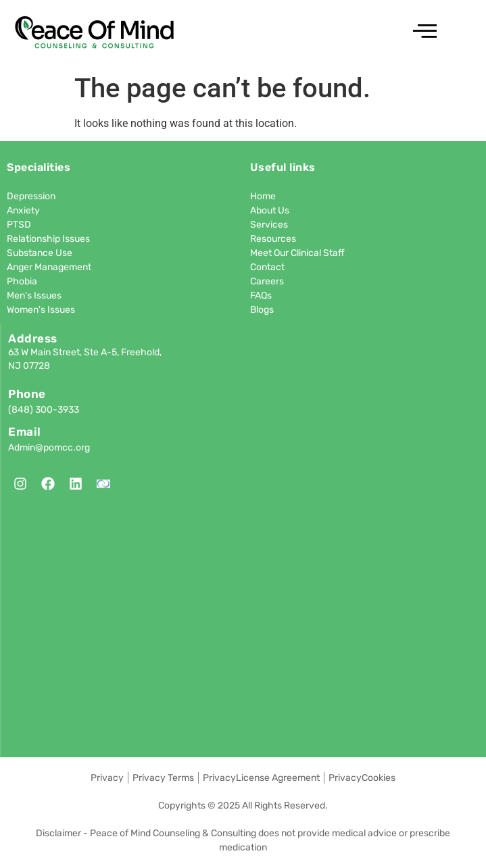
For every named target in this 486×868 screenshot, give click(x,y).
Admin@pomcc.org (49, 448)
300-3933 (57, 410)
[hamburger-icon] (423, 33)
